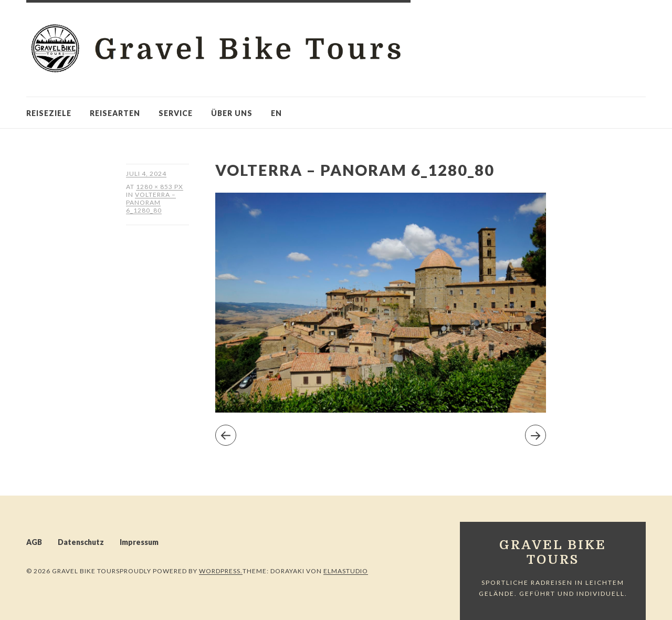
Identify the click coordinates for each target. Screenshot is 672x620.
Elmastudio (346, 571)
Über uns (232, 113)
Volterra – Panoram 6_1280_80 (151, 202)
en (276, 113)
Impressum (139, 542)
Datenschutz (81, 542)
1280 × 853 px (160, 187)
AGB (34, 542)
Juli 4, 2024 (146, 174)
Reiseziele (49, 113)
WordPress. (221, 571)
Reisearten (115, 113)
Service (176, 113)
